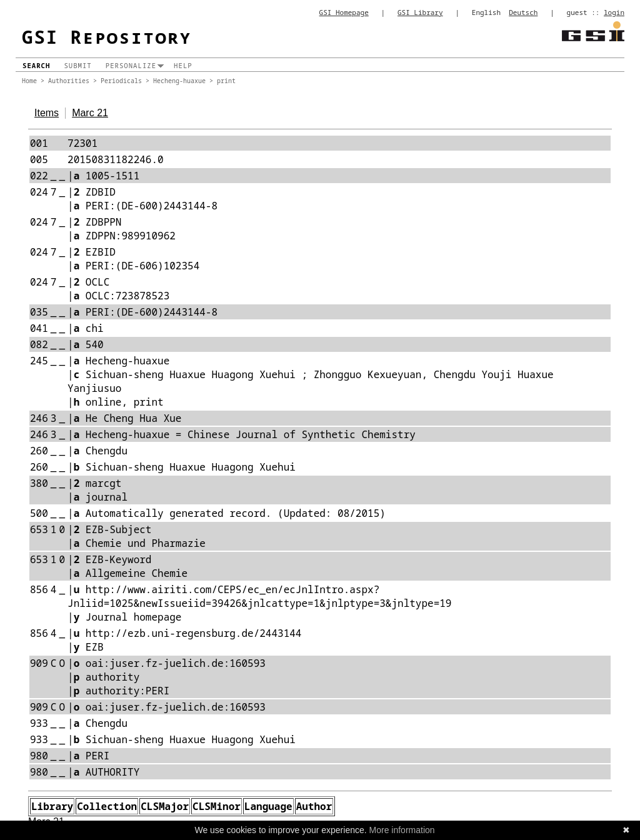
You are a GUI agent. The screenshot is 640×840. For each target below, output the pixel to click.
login (614, 12)
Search (36, 66)
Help (183, 66)
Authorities (69, 81)
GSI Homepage (344, 12)
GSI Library (420, 12)
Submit (77, 66)
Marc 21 (90, 113)
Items (47, 113)
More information (402, 830)
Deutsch (523, 12)
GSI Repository (107, 37)
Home (29, 81)
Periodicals (121, 81)
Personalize (131, 66)
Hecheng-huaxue (179, 81)
